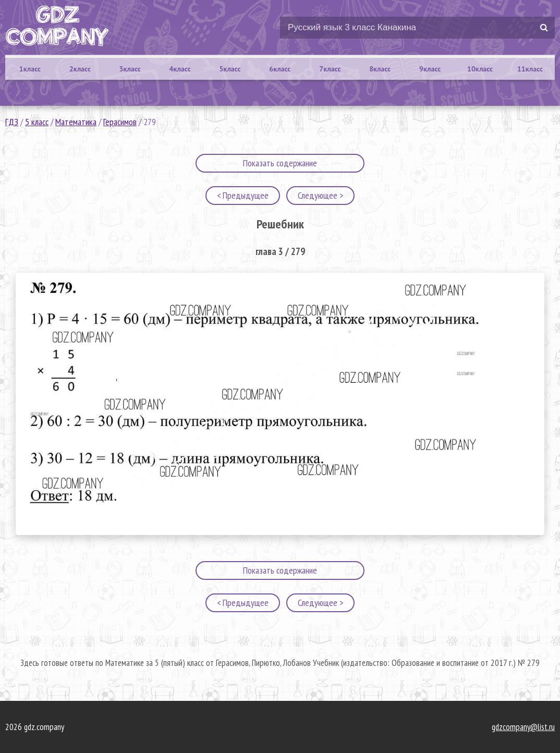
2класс (80, 69)
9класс (430, 69)
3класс (130, 69)
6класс (280, 69)
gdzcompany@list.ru (523, 727)
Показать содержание (280, 163)
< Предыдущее (243, 195)
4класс (180, 69)
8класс (380, 69)
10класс (480, 69)
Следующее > (320, 195)
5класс (230, 69)
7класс (330, 69)
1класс (30, 69)
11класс (530, 69)
